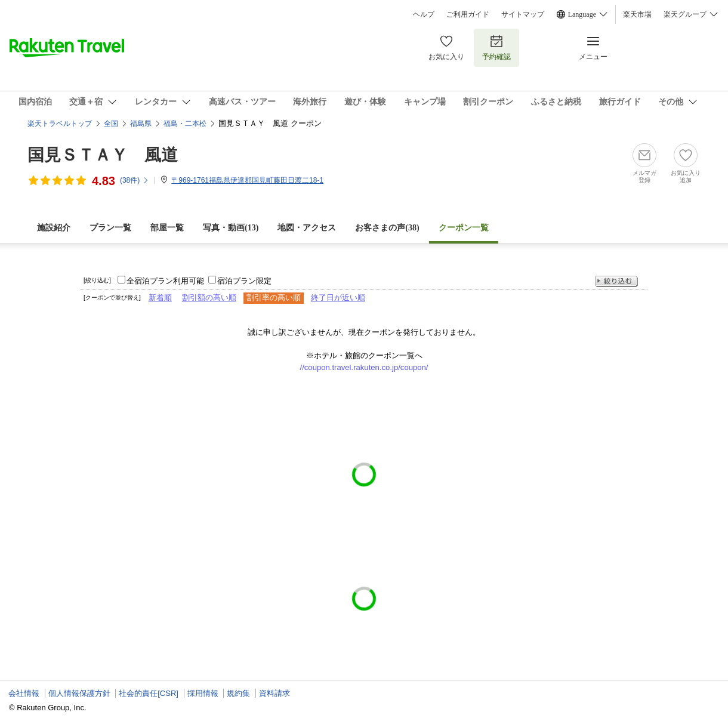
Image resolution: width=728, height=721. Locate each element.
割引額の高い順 (209, 298)
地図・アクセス (307, 228)
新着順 (160, 298)
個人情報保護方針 (79, 693)
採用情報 (203, 693)
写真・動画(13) (231, 228)
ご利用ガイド (468, 14)
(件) (135, 180)
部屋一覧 (167, 228)
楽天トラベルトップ (60, 124)
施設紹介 (54, 228)
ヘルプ (424, 14)
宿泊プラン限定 (244, 281)
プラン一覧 (110, 228)
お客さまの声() (387, 228)
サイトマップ (523, 14)
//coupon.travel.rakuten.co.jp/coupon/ (364, 367)
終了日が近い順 (338, 298)
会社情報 (24, 693)
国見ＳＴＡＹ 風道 (103, 155)
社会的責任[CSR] (149, 693)
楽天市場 (637, 14)
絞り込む (616, 281)
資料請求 (274, 693)
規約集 (238, 693)
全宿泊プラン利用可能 (165, 281)
